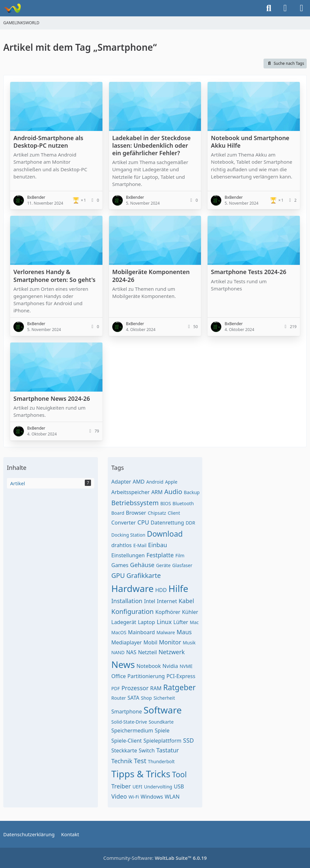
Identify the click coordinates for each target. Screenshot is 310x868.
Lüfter (181, 622)
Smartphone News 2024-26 (52, 398)
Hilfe (178, 588)
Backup (192, 492)
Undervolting (158, 787)
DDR (190, 523)
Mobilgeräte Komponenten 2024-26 (151, 276)
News (123, 664)
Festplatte (160, 555)
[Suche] (269, 8)
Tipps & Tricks (141, 774)
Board (118, 513)
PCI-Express (181, 676)
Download (165, 534)
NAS (131, 652)
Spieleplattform (162, 741)
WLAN (172, 797)
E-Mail (140, 545)
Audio (173, 492)
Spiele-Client (127, 741)
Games (120, 565)
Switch (147, 750)
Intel (150, 601)
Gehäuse (142, 565)
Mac (194, 622)
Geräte (163, 565)
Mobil (150, 642)
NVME (186, 666)
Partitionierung (146, 676)
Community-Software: (155, 858)
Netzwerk (172, 652)
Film (180, 555)
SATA (134, 698)
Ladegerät (124, 622)
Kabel (186, 601)
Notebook (149, 666)
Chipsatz (157, 513)
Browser (136, 513)
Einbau (157, 545)
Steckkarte (124, 750)
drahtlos (121, 545)
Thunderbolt (161, 761)
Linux (164, 622)
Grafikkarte (144, 575)
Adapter (121, 482)
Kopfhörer (168, 612)
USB (179, 786)
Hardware (132, 588)
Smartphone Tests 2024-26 (248, 272)
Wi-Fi (134, 797)
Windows (152, 797)
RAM (156, 688)
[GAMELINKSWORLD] (12, 8)
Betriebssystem (135, 503)
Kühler (190, 612)
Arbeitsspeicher (130, 492)
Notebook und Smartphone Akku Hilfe (250, 142)
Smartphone (127, 711)
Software (163, 710)
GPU (118, 575)
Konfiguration (132, 611)
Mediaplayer (127, 642)
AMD (138, 482)
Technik (122, 761)
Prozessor (135, 688)
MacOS (119, 632)
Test (140, 761)
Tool (179, 774)
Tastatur (168, 750)
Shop (146, 698)
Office (119, 676)
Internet (167, 601)
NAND (118, 652)
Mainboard (141, 632)
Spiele (162, 730)
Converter (124, 523)
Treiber (121, 786)
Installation (127, 601)
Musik (189, 643)
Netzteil (148, 652)
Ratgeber (180, 687)
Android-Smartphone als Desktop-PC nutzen (48, 142)
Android (155, 482)
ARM (157, 492)
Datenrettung (167, 523)
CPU (143, 522)
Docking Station (128, 535)
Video (119, 796)
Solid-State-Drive (129, 722)
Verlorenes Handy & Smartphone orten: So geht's (55, 276)
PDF (116, 688)
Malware (166, 632)
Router (119, 698)
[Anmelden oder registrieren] (285, 8)
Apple (171, 482)
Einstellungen (128, 555)
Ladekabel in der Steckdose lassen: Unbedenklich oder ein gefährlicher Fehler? (152, 145)
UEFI (137, 787)
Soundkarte (161, 722)
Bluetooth (183, 503)
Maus (184, 632)
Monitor (170, 642)
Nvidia (170, 666)
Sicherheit (164, 698)
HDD (161, 590)
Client (174, 513)
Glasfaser (182, 565)
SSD (188, 740)
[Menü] (301, 8)
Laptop (146, 622)
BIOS (166, 503)
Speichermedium (132, 730)
